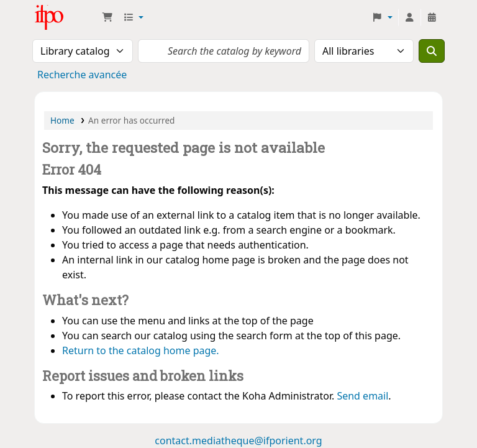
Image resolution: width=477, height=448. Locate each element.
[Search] (432, 51)
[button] (107, 17)
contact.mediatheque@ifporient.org (238, 441)
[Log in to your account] (409, 17)
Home (62, 120)
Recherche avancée (82, 75)
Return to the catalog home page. (141, 350)
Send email (362, 396)
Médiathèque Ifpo (66, 17)
